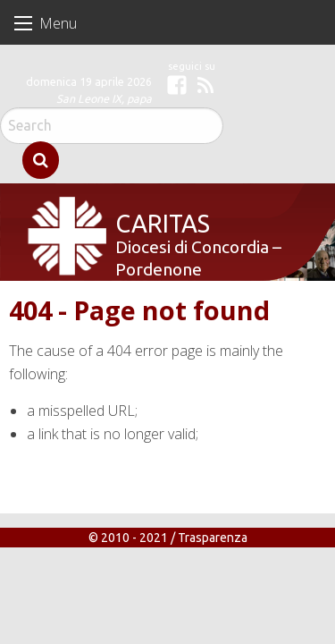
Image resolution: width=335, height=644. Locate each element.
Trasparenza (213, 546)
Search (41, 160)
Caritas (152, 209)
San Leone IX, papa (104, 98)
